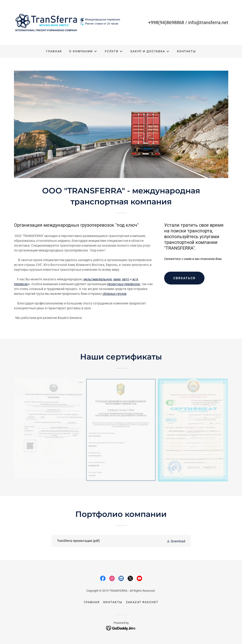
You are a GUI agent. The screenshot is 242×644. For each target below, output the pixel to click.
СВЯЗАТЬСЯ (184, 278)
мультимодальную (98, 279)
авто (126, 279)
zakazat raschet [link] (142, 602)
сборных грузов (114, 294)
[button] (83, 51)
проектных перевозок (124, 284)
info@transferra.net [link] (208, 22)
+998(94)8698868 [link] (166, 22)
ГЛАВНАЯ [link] (54, 51)
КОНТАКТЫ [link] (186, 51)
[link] (68, 22)
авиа (117, 279)
